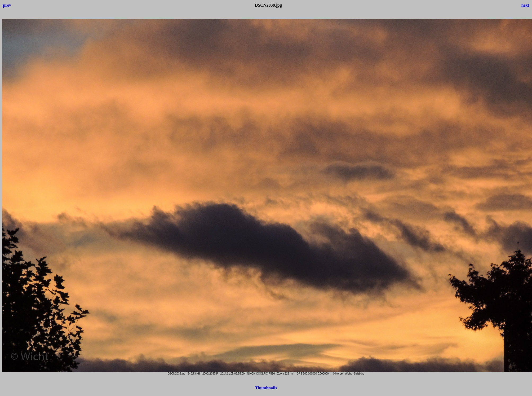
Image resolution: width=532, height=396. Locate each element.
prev (7, 5)
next (525, 5)
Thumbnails (266, 388)
